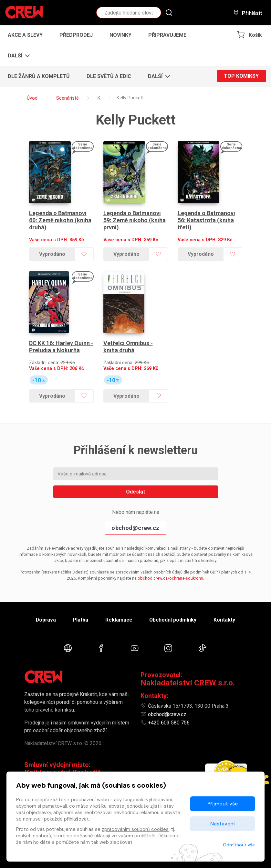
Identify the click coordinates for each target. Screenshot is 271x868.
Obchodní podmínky (174, 614)
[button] (17, 56)
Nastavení (223, 824)
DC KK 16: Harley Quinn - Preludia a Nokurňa (61, 341)
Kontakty (227, 614)
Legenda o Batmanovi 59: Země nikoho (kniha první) (135, 217)
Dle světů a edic (109, 76)
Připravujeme (167, 35)
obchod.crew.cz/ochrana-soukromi (170, 572)
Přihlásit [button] (248, 13)
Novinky (120, 35)
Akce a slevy (25, 35)
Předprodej (76, 35)
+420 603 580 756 (169, 718)
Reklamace (119, 614)
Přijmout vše (223, 804)
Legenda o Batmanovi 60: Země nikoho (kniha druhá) (60, 217)
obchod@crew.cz (135, 522)
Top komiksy (241, 76)
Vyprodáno (52, 251)
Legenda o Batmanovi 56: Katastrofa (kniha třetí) (207, 217)
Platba (80, 614)
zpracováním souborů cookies (135, 829)
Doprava (44, 614)
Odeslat (135, 486)
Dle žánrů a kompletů (39, 76)
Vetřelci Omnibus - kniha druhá (128, 341)
